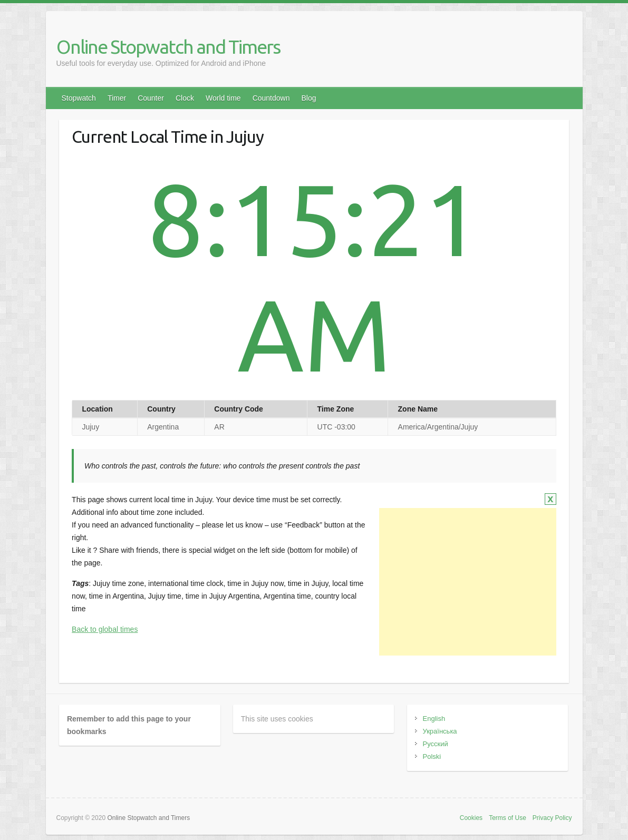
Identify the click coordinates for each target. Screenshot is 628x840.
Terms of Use (508, 818)
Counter (151, 98)
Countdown (271, 98)
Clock (185, 98)
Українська (440, 731)
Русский (436, 744)
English (434, 719)
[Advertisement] (468, 582)
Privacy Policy (552, 818)
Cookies (471, 818)
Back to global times (105, 629)
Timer (117, 98)
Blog (308, 98)
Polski (432, 756)
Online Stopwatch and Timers (168, 47)
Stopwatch (79, 98)
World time (223, 98)
